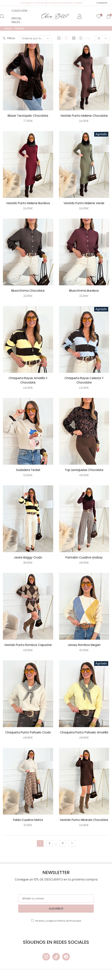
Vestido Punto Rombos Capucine (28, 646)
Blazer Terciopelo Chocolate (28, 115)
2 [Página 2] (49, 854)
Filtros (9, 38)
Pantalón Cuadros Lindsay (84, 558)
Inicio (8, 28)
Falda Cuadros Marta (28, 826)
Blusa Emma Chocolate (28, 291)
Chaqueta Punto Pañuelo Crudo (28, 734)
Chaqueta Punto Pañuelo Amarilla (84, 736)
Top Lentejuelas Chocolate (84, 471)
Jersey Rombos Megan (84, 646)
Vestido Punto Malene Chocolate (84, 115)
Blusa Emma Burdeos (84, 291)
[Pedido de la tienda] (35, 38)
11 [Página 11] (63, 854)
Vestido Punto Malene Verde (84, 203)
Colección (20, 11)
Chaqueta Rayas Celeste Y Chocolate (84, 381)
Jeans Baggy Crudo (28, 558)
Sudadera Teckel (28, 471)
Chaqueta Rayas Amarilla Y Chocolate (28, 381)
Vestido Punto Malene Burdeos (28, 203)
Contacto (102, 3)
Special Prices (17, 20)
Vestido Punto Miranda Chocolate (84, 828)
